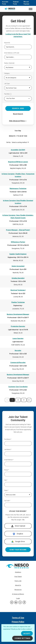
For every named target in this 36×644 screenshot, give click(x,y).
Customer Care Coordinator (18, 387)
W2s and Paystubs (26, 3)
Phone (7, 470)
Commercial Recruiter (18, 363)
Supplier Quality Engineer (18, 254)
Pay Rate (8, 94)
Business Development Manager (18, 314)
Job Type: (7, 84)
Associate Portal (5, 3)
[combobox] (18, 99)
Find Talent (18, 577)
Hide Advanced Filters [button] (18, 121)
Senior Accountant (18, 266)
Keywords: (7, 43)
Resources (18, 590)
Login (18, 598)
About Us (18, 585)
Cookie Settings (22, 638)
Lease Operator (18, 338)
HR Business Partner (18, 242)
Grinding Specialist (18, 278)
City (6, 480)
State (6, 490)
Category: (7, 73)
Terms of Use (18, 618)
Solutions (18, 572)
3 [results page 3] (24, 400)
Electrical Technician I (18, 290)
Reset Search (18, 114)
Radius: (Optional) (9, 63)
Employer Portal (16, 3)
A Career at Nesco (18, 594)
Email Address (9, 460)
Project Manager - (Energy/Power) (18, 230)
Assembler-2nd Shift (18, 150)
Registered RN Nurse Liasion (18, 162)
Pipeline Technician (18, 302)
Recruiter (18, 351)
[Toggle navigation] (30, 9)
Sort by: (9, 142)
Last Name (8, 449)
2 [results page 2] (18, 400)
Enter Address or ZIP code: (12, 53)
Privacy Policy (18, 622)
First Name (8, 439)
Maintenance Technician (18, 189)
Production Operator (18, 326)
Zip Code (7, 501)
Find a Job (18, 581)
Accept (27, 633)
